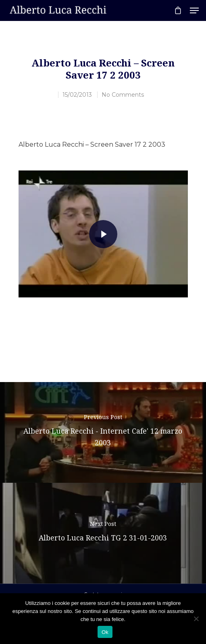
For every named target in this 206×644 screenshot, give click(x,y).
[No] (196, 619)
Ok (105, 632)
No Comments (123, 95)
